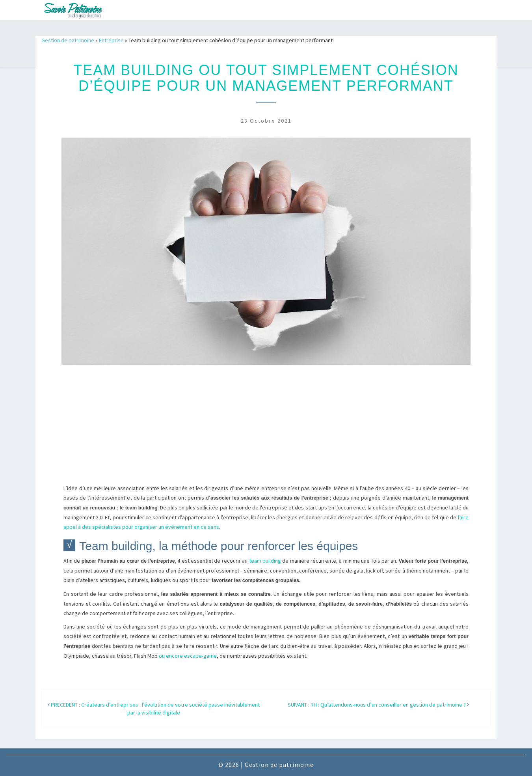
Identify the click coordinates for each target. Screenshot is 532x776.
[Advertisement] (266, 429)
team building (265, 561)
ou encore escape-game (188, 656)
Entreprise (111, 40)
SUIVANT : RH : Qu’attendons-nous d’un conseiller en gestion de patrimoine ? (377, 705)
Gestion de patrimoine (68, 40)
